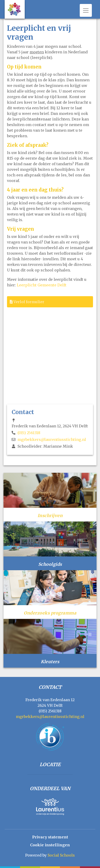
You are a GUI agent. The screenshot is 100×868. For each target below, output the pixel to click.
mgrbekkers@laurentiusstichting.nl (52, 439)
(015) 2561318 (29, 433)
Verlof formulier (27, 302)
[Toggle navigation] (86, 10)
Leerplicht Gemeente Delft (42, 285)
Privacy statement (50, 837)
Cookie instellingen (50, 845)
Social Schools (61, 855)
